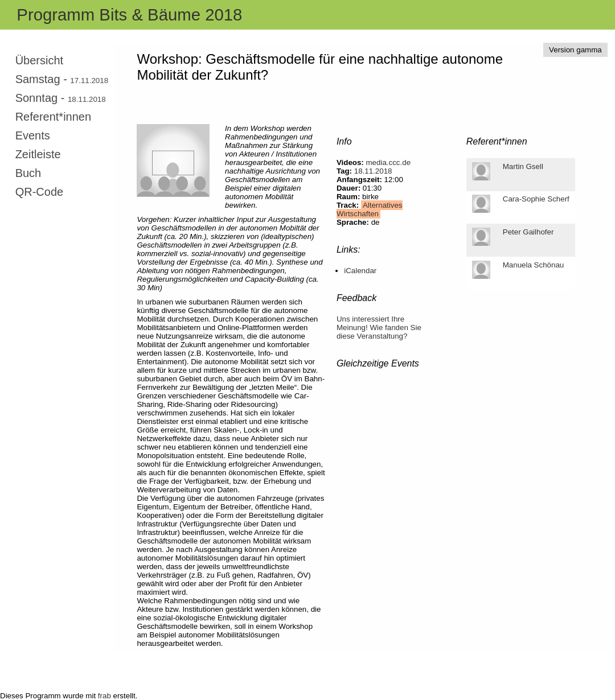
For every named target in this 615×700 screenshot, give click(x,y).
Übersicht (39, 60)
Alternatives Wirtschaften (370, 209)
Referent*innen (53, 117)
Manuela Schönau (533, 265)
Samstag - (62, 79)
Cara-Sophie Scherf (536, 199)
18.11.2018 (373, 171)
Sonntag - (61, 98)
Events (33, 135)
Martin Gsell (523, 166)
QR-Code (39, 192)
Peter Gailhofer (528, 232)
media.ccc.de (389, 162)
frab (104, 696)
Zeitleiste (38, 154)
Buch (28, 173)
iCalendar (360, 271)
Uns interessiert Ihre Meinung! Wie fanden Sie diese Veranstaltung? (379, 328)
